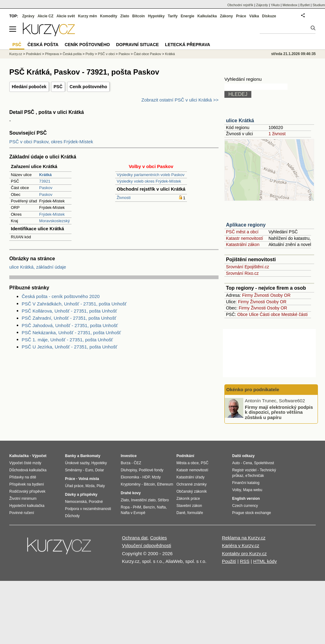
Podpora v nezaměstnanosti (88, 509)
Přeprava (52, 54)
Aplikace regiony (246, 225)
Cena (247, 463)
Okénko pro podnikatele (253, 389)
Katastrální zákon (243, 244)
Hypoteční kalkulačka (27, 506)
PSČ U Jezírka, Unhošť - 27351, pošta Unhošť (69, 347)
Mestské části (295, 314)
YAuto (275, 5)
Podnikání (34, 54)
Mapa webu (253, 490)
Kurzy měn (87, 16)
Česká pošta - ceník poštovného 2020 (61, 296)
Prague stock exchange (251, 513)
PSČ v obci (106, 54)
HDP (146, 477)
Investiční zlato (143, 500)
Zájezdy (262, 5)
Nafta (161, 507)
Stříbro (163, 500)
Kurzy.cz (16, 54)
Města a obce (188, 463)
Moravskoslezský (55, 221)
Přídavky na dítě (23, 477)
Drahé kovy (131, 493)
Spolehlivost (264, 463)
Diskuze (269, 16)
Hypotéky (156, 16)
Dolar (100, 470)
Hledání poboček (29, 87)
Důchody (72, 516)
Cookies (158, 538)
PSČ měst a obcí (242, 232)
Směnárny (74, 470)
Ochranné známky (191, 484)
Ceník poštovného (88, 87)
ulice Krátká (240, 121)
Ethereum (165, 484)
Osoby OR (280, 295)
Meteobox (290, 5)
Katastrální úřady (191, 477)
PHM (137, 507)
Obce (243, 314)
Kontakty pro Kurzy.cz (244, 553)
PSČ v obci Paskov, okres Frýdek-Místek (51, 142)
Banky (71, 456)
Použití (229, 561)
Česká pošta (72, 54)
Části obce (270, 314)
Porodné (96, 502)
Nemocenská (76, 502)
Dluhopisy (129, 470)
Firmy (247, 295)
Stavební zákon (189, 506)
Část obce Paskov (147, 54)
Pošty (90, 54)
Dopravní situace (137, 45)
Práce (241, 16)
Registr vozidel (244, 470)
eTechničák (255, 476)
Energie (188, 16)
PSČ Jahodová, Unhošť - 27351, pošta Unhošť (70, 325)
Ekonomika (130, 477)
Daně (181, 513)
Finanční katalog (246, 483)
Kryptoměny (131, 484)
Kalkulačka (207, 16)
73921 (45, 181)
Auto (236, 463)
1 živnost (277, 134)
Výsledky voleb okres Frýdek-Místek (149, 181)
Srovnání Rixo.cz (242, 273)
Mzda (90, 486)
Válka (254, 16)
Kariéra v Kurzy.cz (241, 545)
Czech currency (245, 506)
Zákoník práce (188, 499)
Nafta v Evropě (133, 513)
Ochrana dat (135, 538)
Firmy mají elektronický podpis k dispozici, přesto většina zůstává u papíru (279, 412)
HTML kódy (265, 561)
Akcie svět (66, 16)
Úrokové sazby (77, 463)
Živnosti (124, 198)
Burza (126, 463)
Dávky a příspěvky (81, 495)
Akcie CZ (45, 16)
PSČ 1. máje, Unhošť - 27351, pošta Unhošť (67, 340)
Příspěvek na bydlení (27, 484)
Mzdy (156, 477)
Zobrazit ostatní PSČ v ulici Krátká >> (180, 100)
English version (246, 499)
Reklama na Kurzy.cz (244, 538)
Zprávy (28, 16)
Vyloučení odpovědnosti (147, 545)
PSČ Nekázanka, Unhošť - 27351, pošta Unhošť (71, 333)
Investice (129, 456)
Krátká (170, 54)
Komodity (108, 16)
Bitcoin (139, 16)
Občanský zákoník (192, 491)
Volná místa (89, 479)
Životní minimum (23, 499)
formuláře (195, 513)
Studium (319, 5)
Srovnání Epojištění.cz (247, 267)
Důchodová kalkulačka (28, 470)
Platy (101, 486)
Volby (236, 490)
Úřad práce (74, 486)
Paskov (46, 188)
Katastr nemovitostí (245, 238)
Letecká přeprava (188, 45)
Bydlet (305, 5)
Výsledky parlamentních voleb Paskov (151, 175)
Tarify (173, 16)
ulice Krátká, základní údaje (38, 267)
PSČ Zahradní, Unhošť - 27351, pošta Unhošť (69, 318)
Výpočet (39, 456)
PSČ (58, 87)
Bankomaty (90, 456)
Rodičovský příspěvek (27, 491)
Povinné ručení (22, 513)
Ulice (254, 314)
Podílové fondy (151, 470)
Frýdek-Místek (52, 214)
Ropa (125, 507)
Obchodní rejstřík (240, 5)
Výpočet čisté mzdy (25, 463)
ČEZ (137, 463)
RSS (245, 561)
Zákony (226, 16)
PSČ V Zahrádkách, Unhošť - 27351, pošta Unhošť (74, 304)
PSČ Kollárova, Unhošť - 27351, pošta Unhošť (69, 311)
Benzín (149, 507)
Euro (89, 470)
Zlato (125, 16)
